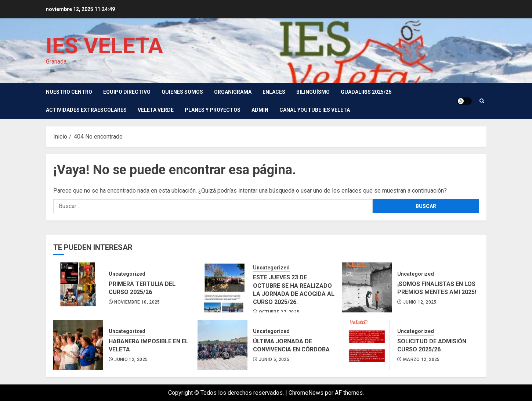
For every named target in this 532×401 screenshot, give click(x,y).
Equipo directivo (127, 92)
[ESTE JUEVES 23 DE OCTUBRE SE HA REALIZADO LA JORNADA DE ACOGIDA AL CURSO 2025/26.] (222, 287)
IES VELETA (104, 46)
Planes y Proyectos (213, 110)
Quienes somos (182, 92)
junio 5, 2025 (274, 359)
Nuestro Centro (69, 92)
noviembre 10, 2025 (137, 302)
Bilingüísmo (313, 92)
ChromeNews (306, 393)
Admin (260, 110)
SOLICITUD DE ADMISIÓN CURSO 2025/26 (432, 345)
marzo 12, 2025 (421, 359)
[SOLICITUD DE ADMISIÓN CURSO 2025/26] (367, 345)
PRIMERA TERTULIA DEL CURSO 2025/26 (142, 288)
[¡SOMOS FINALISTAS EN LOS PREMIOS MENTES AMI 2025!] (367, 287)
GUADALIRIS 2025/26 (366, 92)
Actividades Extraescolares (86, 110)
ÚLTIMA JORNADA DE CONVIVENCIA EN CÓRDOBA (291, 345)
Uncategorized (127, 274)
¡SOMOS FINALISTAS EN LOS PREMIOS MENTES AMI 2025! (437, 288)
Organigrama (233, 92)
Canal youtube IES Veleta (315, 110)
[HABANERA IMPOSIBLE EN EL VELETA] (78, 345)
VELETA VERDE (156, 110)
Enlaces (274, 92)
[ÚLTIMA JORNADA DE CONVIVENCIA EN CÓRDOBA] (222, 345)
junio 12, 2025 (420, 302)
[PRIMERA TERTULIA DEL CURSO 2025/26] (78, 287)
